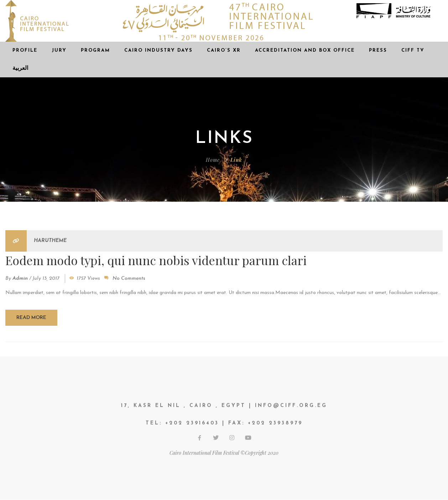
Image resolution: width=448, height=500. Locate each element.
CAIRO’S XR (224, 50)
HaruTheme (50, 241)
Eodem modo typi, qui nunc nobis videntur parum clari (157, 260)
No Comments (129, 279)
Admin (20, 279)
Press (378, 50)
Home (213, 160)
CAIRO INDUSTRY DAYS (158, 50)
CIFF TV (413, 50)
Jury (59, 50)
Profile (25, 50)
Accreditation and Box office (305, 50)
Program (95, 50)
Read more (31, 318)
